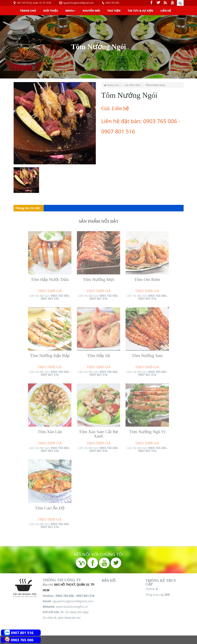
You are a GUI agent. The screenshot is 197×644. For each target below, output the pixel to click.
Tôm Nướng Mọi (98, 277)
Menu (70, 10)
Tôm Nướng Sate (147, 353)
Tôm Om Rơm (147, 277)
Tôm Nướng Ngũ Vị (147, 430)
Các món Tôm (132, 85)
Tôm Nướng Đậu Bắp (50, 353)
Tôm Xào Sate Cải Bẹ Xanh (98, 432)
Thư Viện (114, 10)
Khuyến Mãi (91, 10)
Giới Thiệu (51, 10)
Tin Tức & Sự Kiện (140, 10)
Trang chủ (28, 10)
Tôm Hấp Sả (98, 353)
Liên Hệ (166, 10)
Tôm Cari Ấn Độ (50, 506)
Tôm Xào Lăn (50, 430)
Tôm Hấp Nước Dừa (50, 277)
